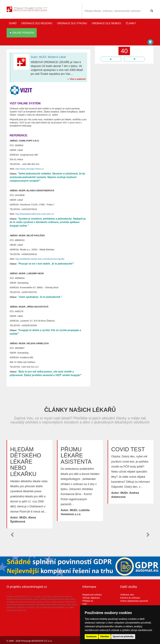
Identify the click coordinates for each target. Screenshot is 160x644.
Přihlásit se (88, 601)
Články (131, 23)
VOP (85, 604)
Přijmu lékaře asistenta (76, 456)
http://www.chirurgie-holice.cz (29, 169)
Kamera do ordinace (130, 598)
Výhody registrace (91, 598)
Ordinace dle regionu (37, 23)
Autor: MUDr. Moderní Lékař (48, 57)
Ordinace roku (127, 595)
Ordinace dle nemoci (106, 23)
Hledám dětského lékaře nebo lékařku (26, 462)
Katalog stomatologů (150, 42)
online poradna (22, 33)
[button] (12, 535)
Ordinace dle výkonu (72, 23)
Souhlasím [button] (91, 637)
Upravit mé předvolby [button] (123, 637)
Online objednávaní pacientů (134, 601)
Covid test (128, 449)
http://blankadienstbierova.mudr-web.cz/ (35, 214)
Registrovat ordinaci (92, 595)
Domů (13, 23)
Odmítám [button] (105, 637)
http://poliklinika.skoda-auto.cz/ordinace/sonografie (40, 259)
